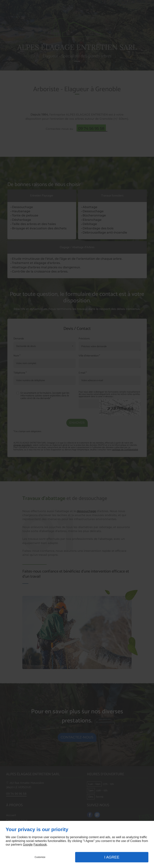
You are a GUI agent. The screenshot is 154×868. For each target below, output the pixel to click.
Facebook (40, 845)
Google (28, 845)
